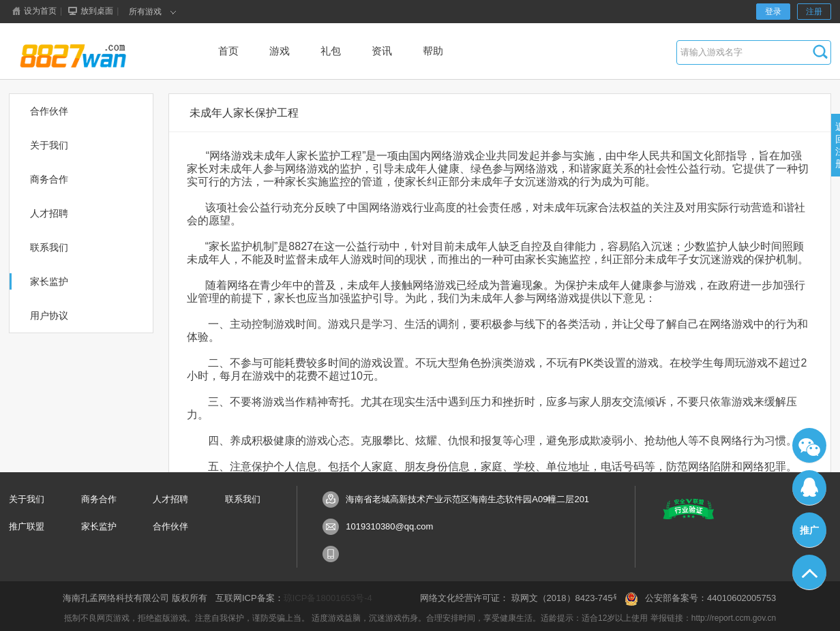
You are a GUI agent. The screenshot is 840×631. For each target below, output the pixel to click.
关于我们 (27, 499)
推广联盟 (27, 526)
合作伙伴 (170, 526)
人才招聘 (170, 499)
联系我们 (243, 499)
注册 (814, 12)
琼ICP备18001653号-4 (328, 598)
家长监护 (99, 526)
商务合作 (99, 499)
